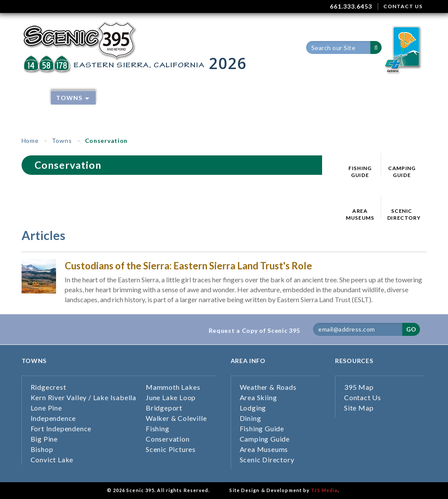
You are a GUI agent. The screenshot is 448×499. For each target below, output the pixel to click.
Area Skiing (201, 97)
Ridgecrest (49, 387)
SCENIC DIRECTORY (402, 214)
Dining (290, 97)
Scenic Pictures (171, 449)
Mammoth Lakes (173, 387)
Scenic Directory (267, 460)
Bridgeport (164, 408)
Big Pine (44, 439)
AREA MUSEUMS (360, 214)
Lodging (250, 97)
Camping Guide (265, 439)
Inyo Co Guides (218, 111)
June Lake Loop (171, 397)
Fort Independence (61, 428)
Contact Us (363, 397)
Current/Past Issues (139, 111)
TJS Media (324, 490)
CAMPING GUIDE (402, 172)
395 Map (329, 97)
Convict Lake (52, 460)
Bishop (42, 449)
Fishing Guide (262, 428)
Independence (53, 418)
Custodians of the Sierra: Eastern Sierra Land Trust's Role (188, 266)
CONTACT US (403, 6)
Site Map (359, 408)
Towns (73, 98)
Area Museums (264, 449)
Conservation (168, 439)
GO (411, 329)
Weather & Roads (135, 97)
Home (34, 97)
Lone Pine (46, 408)
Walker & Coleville (176, 418)
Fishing (158, 428)
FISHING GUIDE (360, 172)
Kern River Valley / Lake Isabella (83, 397)
